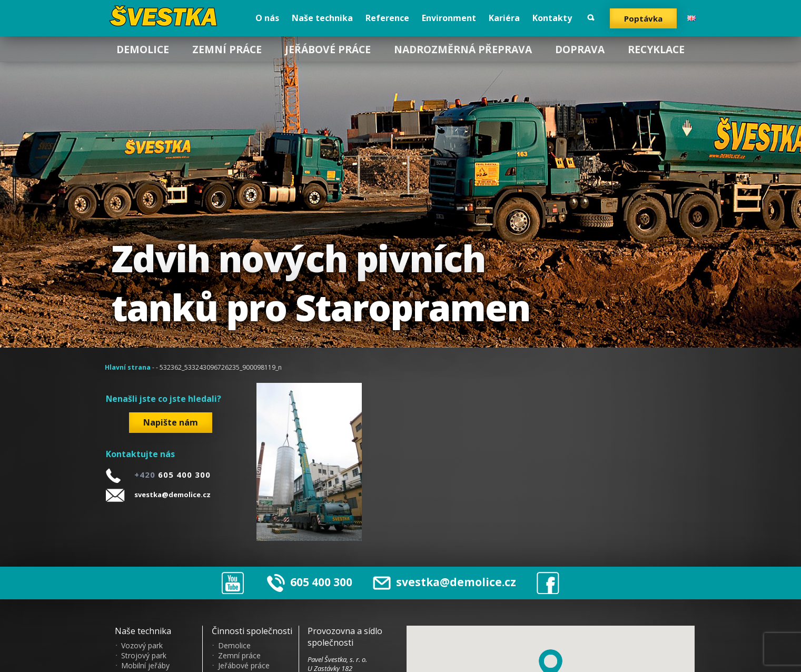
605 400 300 (321, 582)
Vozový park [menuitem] (142, 646)
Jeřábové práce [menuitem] (328, 49)
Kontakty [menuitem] (552, 18)
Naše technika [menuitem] (322, 18)
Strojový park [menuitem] (144, 656)
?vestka (165, 16)
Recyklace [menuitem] (656, 49)
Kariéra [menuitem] (504, 18)
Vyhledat (591, 18)
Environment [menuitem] (449, 18)
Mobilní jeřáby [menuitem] (145, 666)
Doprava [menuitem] (580, 49)
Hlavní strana (128, 367)
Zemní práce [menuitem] (227, 49)
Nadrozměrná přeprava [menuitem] (463, 49)
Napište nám (171, 422)
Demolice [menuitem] (143, 49)
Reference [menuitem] (387, 18)
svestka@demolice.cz (172, 495)
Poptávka (643, 18)
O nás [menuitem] (267, 18)
